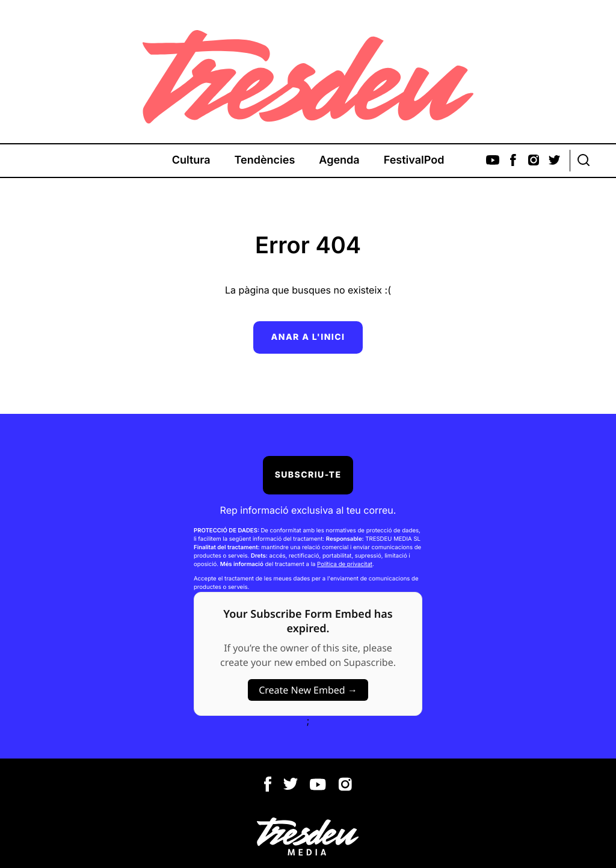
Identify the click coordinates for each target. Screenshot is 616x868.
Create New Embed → (308, 690)
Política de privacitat (345, 565)
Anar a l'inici (308, 337)
